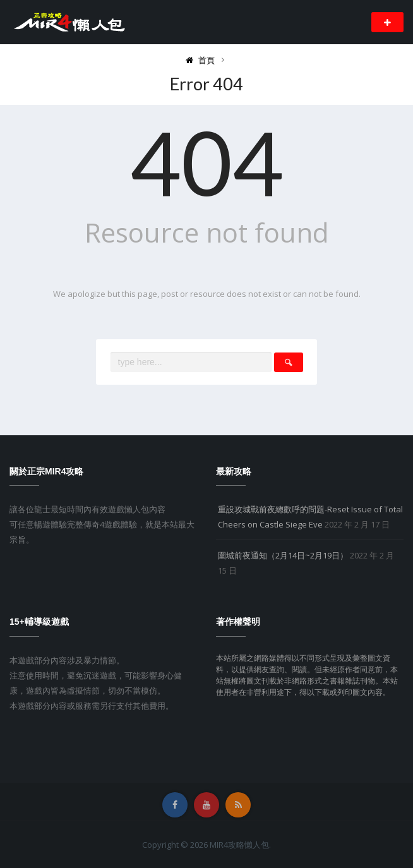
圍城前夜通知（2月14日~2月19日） (283, 555)
